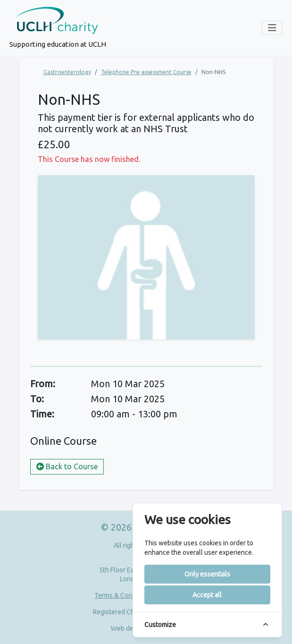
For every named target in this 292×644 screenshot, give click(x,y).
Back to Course (67, 466)
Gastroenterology (67, 72)
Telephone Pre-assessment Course (146, 72)
